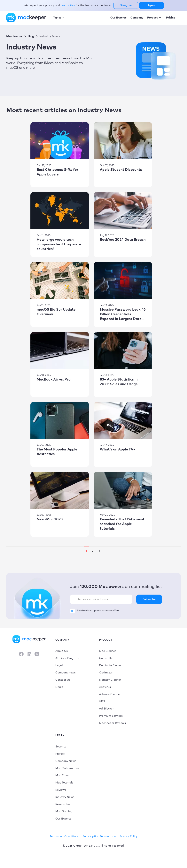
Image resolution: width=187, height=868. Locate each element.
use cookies (68, 5)
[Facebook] (21, 654)
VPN (102, 701)
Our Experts (63, 819)
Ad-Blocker (106, 709)
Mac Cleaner (108, 651)
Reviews (61, 790)
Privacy (60, 754)
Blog (31, 36)
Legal (59, 665)
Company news (66, 673)
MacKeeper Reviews (112, 723)
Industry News (65, 797)
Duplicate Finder (110, 665)
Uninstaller (106, 658)
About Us (62, 651)
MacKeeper (14, 36)
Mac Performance (67, 768)
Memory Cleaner (110, 680)
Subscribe (149, 599)
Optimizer (106, 673)
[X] (37, 654)
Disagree (126, 5)
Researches (63, 804)
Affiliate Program (67, 658)
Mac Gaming (64, 812)
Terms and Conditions (64, 836)
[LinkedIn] (29, 654)
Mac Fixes (62, 775)
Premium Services (111, 716)
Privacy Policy (129, 836)
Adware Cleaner (110, 694)
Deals (59, 687)
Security (61, 747)
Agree (151, 5)
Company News (66, 761)
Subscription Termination (99, 836)
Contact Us (63, 680)
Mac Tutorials (64, 783)
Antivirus (105, 687)
